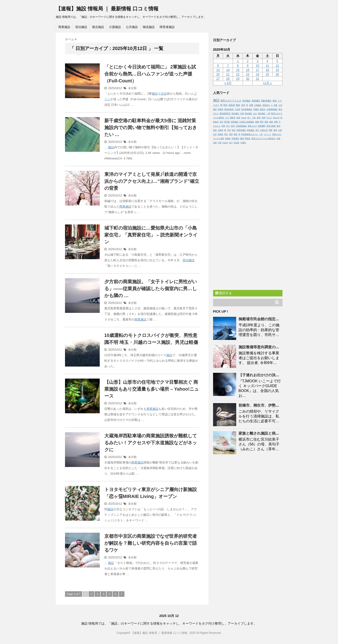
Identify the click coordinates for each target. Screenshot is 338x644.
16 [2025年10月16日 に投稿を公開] (248, 70)
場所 (231, 134)
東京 (280, 109)
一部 (268, 114)
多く (249, 118)
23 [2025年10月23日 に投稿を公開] (248, 74)
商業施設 (64, 27)
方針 (254, 118)
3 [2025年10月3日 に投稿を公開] (258, 61)
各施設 (220, 134)
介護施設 (115, 27)
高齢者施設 (266, 101)
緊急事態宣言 (225, 114)
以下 (231, 143)
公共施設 (132, 27)
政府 (259, 118)
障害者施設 (167, 27)
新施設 (228, 138)
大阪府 (220, 130)
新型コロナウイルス (231, 101)
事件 (279, 126)
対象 (276, 105)
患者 (233, 126)
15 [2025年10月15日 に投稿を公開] (238, 70)
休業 (215, 143)
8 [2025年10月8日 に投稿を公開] (238, 65)
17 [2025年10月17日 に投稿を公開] (257, 70)
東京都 (227, 122)
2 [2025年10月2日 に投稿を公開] (248, 61)
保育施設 (235, 122)
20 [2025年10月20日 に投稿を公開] (218, 74)
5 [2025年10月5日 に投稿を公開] (277, 61)
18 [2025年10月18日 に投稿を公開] (267, 70)
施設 (155, 94)
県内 (225, 105)
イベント (267, 134)
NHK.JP (276, 118)
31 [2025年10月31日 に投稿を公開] (257, 79)
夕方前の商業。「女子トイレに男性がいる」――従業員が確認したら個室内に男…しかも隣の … (151, 289)
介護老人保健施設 (247, 122)
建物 (242, 138)
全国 (242, 114)
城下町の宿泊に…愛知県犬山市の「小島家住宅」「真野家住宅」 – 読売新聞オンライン (151, 235)
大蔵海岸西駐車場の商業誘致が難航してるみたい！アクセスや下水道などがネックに (151, 443)
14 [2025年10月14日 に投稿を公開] (228, 70)
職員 (238, 105)
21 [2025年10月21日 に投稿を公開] (228, 74)
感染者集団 (229, 109)
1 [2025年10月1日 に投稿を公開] (238, 61)
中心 (228, 126)
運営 (275, 130)
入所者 (237, 109)
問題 (270, 130)
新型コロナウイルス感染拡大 (264, 138)
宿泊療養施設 (247, 109)
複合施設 (98, 27)
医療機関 (262, 126)
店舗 (278, 138)
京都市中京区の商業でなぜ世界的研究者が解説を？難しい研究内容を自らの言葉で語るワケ (151, 543)
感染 (275, 101)
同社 (226, 134)
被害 (271, 122)
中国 (220, 143)
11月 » (267, 83)
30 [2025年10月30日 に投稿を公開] (248, 79)
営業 (223, 126)
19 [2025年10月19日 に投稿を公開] (277, 70)
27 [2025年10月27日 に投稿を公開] (218, 79)
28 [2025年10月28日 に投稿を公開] (228, 79)
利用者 (220, 109)
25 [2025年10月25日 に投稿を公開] (267, 74)
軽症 (234, 130)
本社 (257, 130)
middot (225, 143)
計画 (280, 130)
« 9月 (228, 83)
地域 (238, 118)
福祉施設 (262, 114)
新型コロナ (252, 126)
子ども (269, 118)
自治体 (236, 143)
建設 (267, 122)
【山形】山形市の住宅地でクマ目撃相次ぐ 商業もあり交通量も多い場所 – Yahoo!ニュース (152, 389)
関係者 (248, 138)
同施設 (256, 109)
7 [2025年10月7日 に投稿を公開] (228, 65)
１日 (261, 134)
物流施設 (149, 27)
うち (227, 118)
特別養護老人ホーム (250, 134)
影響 (251, 105)
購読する (224, 293)
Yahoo (244, 118)
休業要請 (235, 138)
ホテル (216, 114)
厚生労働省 (271, 126)
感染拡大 (266, 105)
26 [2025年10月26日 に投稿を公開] (277, 74)
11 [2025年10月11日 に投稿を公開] (267, 65)
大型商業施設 (241, 126)
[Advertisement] (248, 216)
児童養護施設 (272, 109)
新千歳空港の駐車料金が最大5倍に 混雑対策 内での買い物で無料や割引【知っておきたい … (151, 128)
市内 (243, 105)
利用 (264, 118)
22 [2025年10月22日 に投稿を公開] (238, 74)
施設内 (263, 109)
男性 (262, 122)
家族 (215, 130)
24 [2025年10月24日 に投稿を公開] (257, 74)
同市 (229, 130)
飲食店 (216, 122)
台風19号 (264, 130)
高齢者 (233, 118)
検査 (236, 134)
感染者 (232, 105)
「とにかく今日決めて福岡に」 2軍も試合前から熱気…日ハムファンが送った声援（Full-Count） (150, 74)
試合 (164, 94)
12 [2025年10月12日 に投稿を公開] (277, 65)
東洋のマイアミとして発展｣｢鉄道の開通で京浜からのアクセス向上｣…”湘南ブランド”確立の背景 (152, 181)
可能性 (243, 143)
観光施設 (235, 114)
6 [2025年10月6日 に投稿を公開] (218, 65)
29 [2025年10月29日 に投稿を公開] (238, 79)
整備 (257, 122)
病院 (276, 122)
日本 (215, 134)
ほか (255, 114)
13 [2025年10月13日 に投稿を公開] (218, 70)
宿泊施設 (81, 27)
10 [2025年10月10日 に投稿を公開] (257, 65)
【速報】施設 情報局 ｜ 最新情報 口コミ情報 (107, 9)
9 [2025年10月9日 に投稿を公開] (248, 65)
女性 (221, 122)
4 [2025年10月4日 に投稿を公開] (267, 61)
